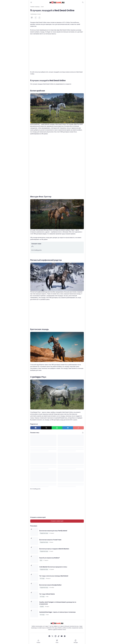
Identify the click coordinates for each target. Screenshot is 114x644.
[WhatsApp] (57, 428)
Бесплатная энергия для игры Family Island (53, 531)
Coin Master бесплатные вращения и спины (53, 567)
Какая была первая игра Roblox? (49, 558)
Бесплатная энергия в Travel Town (50, 540)
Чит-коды (42, 578)
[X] (46, 428)
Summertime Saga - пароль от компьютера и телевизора (57, 612)
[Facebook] (36, 428)
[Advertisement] (57, 54)
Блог (41, 560)
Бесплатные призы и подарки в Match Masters (54, 549)
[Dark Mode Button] (83, 2)
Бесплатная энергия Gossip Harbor (50, 585)
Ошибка (42, 607)
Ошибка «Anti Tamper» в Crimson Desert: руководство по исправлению (58, 603)
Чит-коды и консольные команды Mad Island (54, 576)
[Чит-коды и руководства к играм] (57, 623)
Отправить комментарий (57, 521)
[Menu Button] (31, 2)
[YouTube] (62, 636)
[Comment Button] (32, 18)
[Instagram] (56, 636)
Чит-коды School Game (47, 594)
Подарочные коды (44, 533)
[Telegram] (68, 428)
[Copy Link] (78, 428)
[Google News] (65, 636)
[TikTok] (59, 636)
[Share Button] (39, 18)
